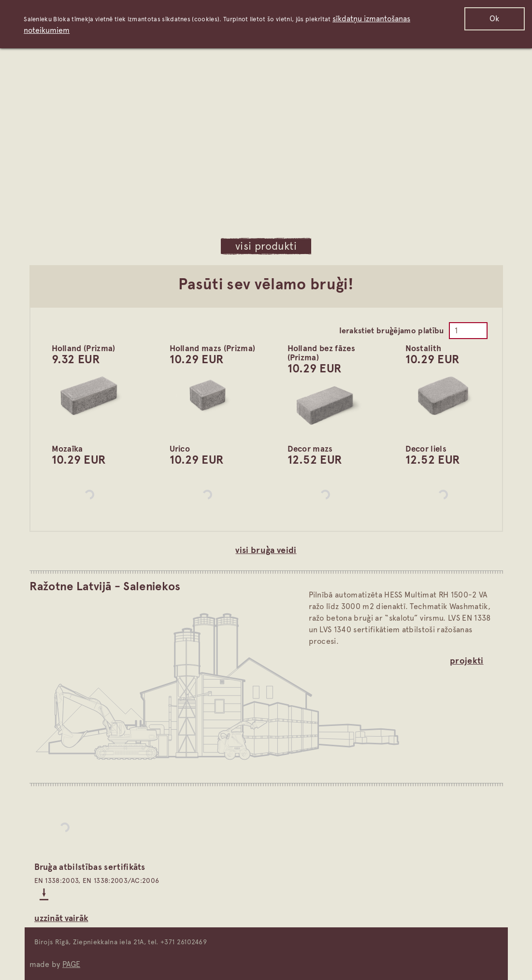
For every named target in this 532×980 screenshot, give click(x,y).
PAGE (71, 964)
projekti (467, 660)
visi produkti (266, 246)
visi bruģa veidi (266, 550)
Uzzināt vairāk (61, 918)
